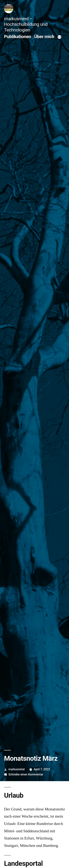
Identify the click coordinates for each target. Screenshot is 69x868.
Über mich (44, 37)
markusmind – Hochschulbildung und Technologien (26, 24)
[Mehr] (59, 37)
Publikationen (18, 37)
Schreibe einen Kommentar (26, 774)
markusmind (17, 769)
